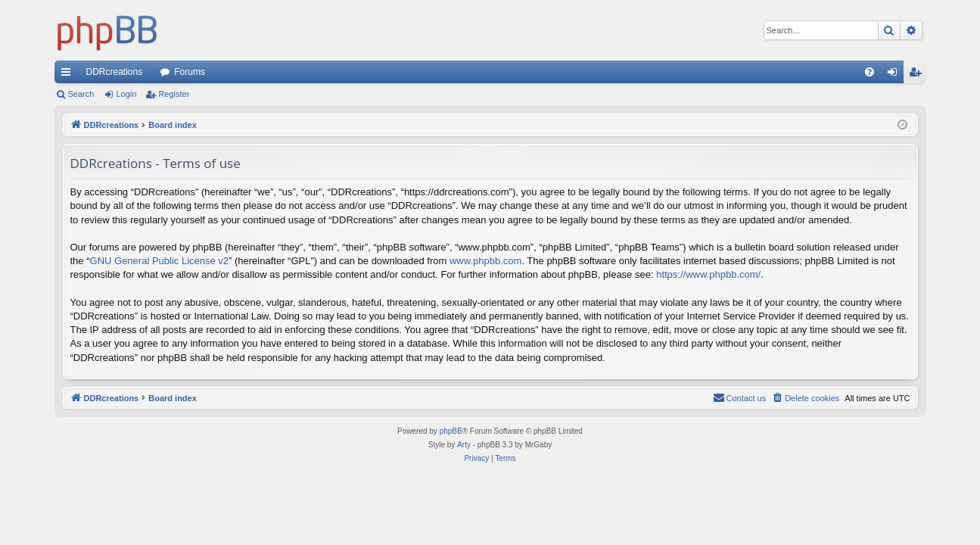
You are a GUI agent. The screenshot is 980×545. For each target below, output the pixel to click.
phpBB (451, 431)
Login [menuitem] (895, 75)
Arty (464, 445)
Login (126, 94)
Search (81, 94)
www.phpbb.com (485, 261)
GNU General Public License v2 (160, 261)
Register (174, 94)
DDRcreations (115, 72)
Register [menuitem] (918, 75)
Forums (190, 72)
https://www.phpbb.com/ (708, 274)
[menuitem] (870, 72)
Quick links (69, 75)
